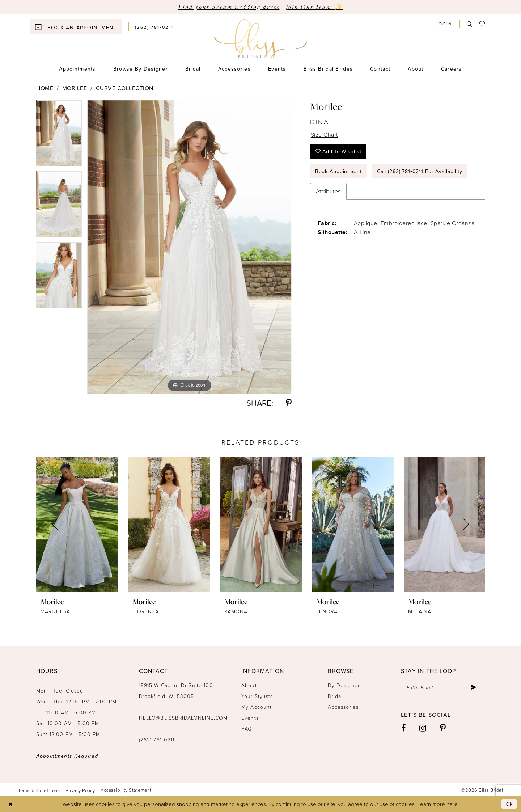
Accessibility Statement (126, 790)
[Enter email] (442, 687)
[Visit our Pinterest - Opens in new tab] (443, 728)
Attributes (328, 191)
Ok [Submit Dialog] (509, 804)
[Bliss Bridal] (260, 39)
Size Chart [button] (324, 135)
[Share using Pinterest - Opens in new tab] (289, 403)
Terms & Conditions (39, 790)
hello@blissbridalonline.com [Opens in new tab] (183, 718)
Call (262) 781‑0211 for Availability (420, 171)
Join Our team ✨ (314, 7)
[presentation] (77, 524)
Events (250, 718)
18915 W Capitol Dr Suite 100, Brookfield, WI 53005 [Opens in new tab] (177, 691)
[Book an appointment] (76, 27)
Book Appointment (338, 171)
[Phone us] (154, 27)
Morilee (75, 88)
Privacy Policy (80, 790)
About (249, 685)
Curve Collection (125, 88)
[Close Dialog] (11, 804)
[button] (444, 24)
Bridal (335, 696)
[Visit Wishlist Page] (482, 24)
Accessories (343, 707)
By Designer (344, 685)
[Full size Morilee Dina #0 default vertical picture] (189, 247)
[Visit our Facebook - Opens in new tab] (404, 728)
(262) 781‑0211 (157, 739)
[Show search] (469, 24)
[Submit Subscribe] (474, 687)
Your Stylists (257, 696)
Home (45, 88)
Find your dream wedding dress (229, 7)
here (452, 804)
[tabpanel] (59, 135)
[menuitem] (79, 27)
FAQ (247, 729)
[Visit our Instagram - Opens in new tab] (423, 728)
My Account (257, 707)
